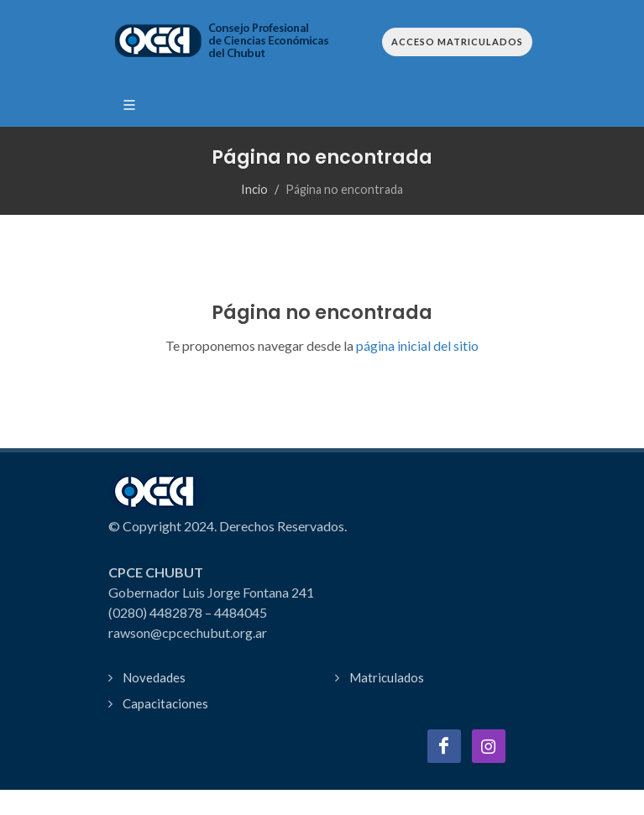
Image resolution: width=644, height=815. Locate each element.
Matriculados (387, 677)
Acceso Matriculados (457, 42)
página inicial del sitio (416, 345)
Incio (254, 189)
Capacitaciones (165, 703)
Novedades (154, 677)
